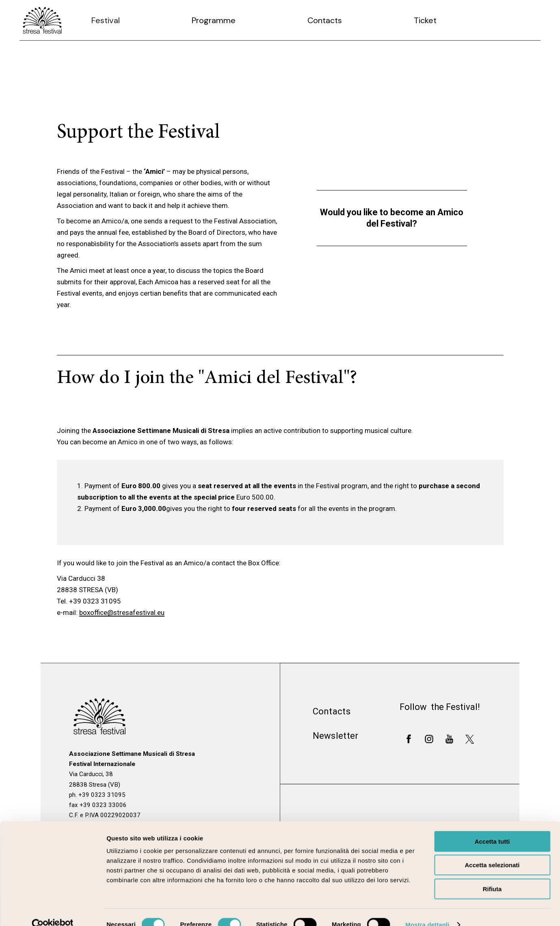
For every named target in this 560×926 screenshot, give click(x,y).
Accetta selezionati (492, 851)
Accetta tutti (492, 827)
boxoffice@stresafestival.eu (122, 612)
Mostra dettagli (427, 910)
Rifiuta (492, 874)
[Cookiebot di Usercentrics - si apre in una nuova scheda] (53, 910)
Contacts (332, 711)
